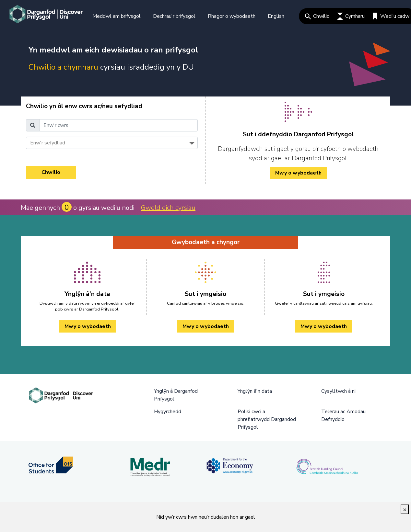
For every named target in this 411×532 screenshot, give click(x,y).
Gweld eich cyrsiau (168, 208)
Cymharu (351, 16)
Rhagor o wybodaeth (232, 16)
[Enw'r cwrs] (118, 125)
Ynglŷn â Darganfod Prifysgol (176, 395)
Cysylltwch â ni (338, 391)
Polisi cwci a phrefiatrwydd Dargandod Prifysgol (267, 419)
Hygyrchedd (168, 412)
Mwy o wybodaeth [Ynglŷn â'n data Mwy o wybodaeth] (88, 326)
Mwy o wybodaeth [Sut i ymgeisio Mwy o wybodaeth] (206, 326)
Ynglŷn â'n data (255, 391)
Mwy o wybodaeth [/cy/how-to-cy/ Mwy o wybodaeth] (298, 173)
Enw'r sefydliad (48, 143)
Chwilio (317, 16)
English (276, 16)
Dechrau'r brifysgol (174, 16)
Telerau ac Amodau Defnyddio (343, 415)
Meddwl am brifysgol (117, 16)
